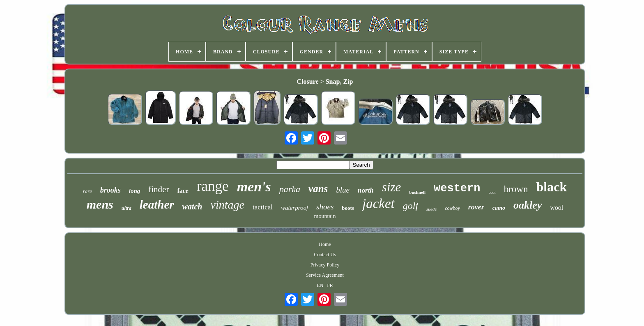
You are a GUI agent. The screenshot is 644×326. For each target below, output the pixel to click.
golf (411, 206)
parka (290, 189)
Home (325, 244)
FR (330, 285)
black (551, 187)
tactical (263, 207)
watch (192, 207)
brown (516, 189)
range (213, 186)
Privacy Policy (325, 265)
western (457, 188)
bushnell (417, 192)
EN (320, 285)
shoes (325, 207)
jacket (378, 204)
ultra (126, 208)
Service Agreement (325, 275)
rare (87, 191)
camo (499, 208)
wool (557, 208)
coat (492, 192)
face (183, 191)
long (135, 191)
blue (343, 190)
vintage (227, 205)
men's (254, 187)
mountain (325, 216)
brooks (110, 190)
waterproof (294, 208)
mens (100, 204)
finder (159, 189)
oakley (528, 205)
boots (348, 208)
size (392, 187)
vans (318, 189)
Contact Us (325, 255)
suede (431, 209)
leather (157, 204)
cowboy (452, 208)
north (366, 190)
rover (476, 207)
